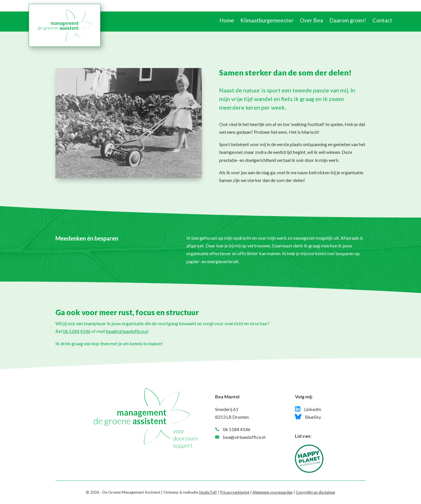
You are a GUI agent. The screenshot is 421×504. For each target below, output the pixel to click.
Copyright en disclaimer (316, 492)
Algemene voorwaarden (273, 492)
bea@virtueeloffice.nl (127, 331)
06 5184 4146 (77, 331)
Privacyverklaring (235, 492)
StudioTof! (208, 492)
